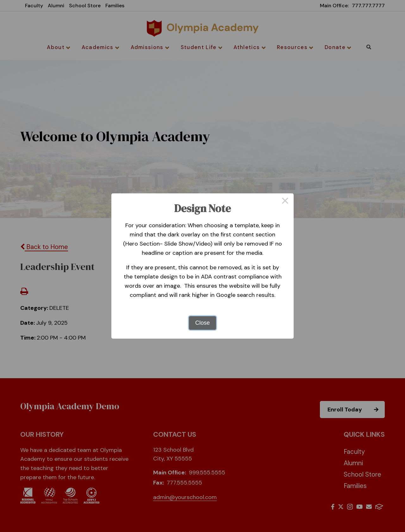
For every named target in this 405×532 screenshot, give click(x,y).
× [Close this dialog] (285, 202)
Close (202, 323)
